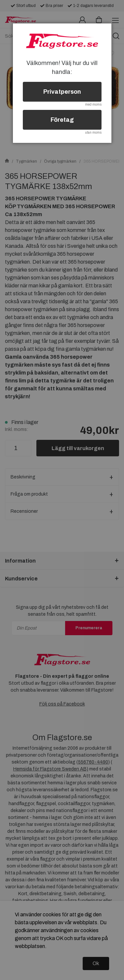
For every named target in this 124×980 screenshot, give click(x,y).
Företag (62, 120)
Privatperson (62, 92)
